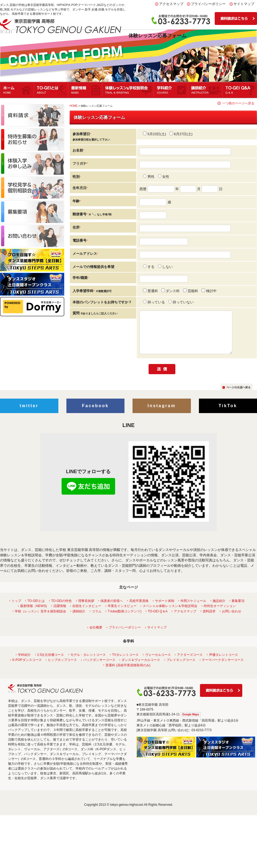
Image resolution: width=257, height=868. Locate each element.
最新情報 (86, 90)
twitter (29, 414)
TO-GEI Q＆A (157, 619)
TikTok (228, 414)
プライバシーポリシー (208, 4)
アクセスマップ (171, 4)
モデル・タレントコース (87, 663)
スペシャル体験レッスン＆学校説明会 (169, 614)
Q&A (240, 90)
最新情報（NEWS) (33, 614)
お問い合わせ (231, 619)
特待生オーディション (219, 614)
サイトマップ (244, 4)
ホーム (17, 90)
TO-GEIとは (51, 90)
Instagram (162, 414)
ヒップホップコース (62, 668)
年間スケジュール (193, 609)
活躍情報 (59, 614)
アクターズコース (189, 663)
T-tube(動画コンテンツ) (124, 619)
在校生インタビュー (86, 614)
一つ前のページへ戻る (238, 103)
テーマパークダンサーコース (222, 668)
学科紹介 (171, 90)
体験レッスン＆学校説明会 (128, 90)
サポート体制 (164, 609)
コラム (96, 619)
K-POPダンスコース (26, 668)
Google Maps (191, 722)
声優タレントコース (223, 663)
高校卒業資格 (138, 609)
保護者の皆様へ (111, 609)
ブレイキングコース (180, 668)
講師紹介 (206, 90)
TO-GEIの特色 (61, 609)
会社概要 (95, 635)
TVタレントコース (125, 663)
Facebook (95, 414)
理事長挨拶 (86, 609)
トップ (16, 609)
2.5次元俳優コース (50, 663)
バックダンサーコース (99, 668)
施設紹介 (218, 609)
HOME (74, 106)
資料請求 (208, 619)
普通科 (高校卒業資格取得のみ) (127, 673)
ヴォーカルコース (157, 663)
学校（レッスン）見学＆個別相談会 (40, 619)
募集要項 (237, 609)
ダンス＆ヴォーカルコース (140, 668)
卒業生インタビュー (121, 614)
